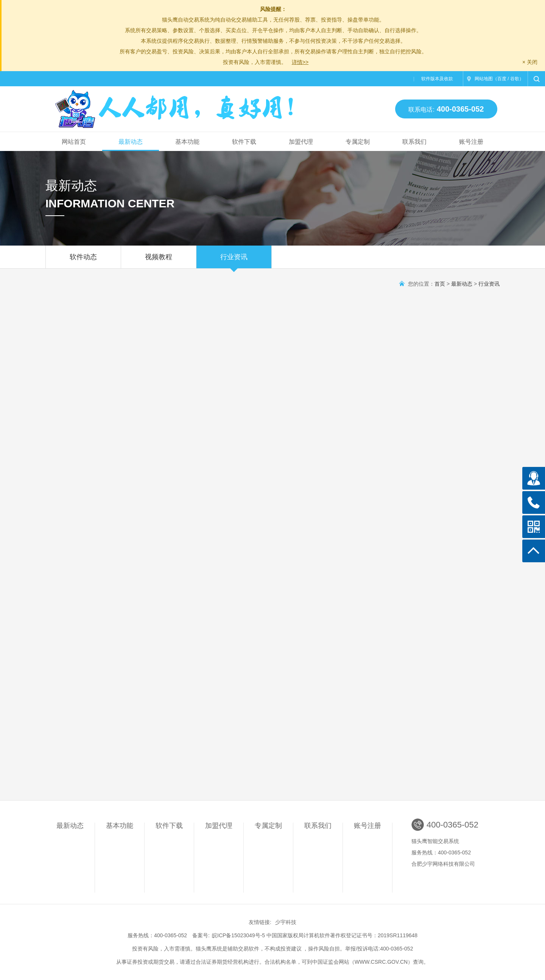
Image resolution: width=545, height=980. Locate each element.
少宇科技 (286, 922)
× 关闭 (530, 62)
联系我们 (414, 142)
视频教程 (159, 261)
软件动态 (83, 261)
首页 (440, 284)
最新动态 (131, 142)
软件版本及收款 (437, 79)
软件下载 (244, 142)
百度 (502, 79)
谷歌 (515, 79)
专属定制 (358, 142)
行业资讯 (234, 261)
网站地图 (484, 79)
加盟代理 (301, 142)
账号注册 (471, 142)
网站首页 (74, 142)
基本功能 (187, 142)
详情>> (300, 62)
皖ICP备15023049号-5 (238, 935)
